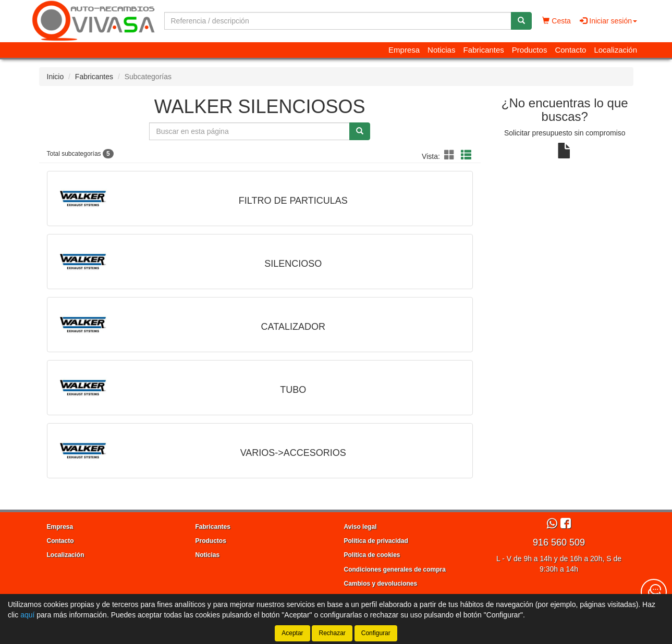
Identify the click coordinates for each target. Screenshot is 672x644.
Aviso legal (361, 527)
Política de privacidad (376, 541)
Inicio (56, 77)
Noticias (441, 50)
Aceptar (292, 633)
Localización (615, 50)
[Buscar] (521, 21)
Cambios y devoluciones (381, 584)
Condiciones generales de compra (395, 569)
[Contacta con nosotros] (654, 592)
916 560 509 (559, 542)
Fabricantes (483, 50)
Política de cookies (372, 555)
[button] (451, 155)
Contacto (570, 50)
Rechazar (332, 633)
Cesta (556, 21)
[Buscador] (338, 21)
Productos (530, 50)
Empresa (404, 50)
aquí (27, 615)
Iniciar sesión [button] (608, 21)
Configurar (376, 633)
